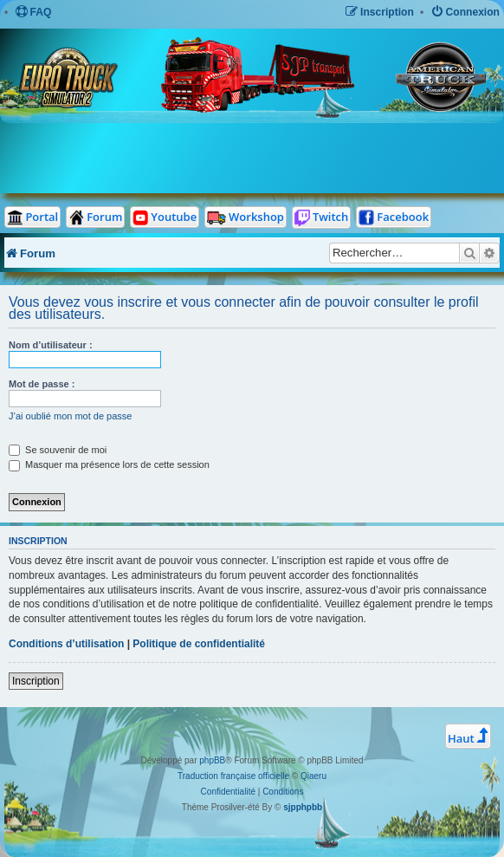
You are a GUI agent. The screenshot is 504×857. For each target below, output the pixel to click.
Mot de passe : (42, 384)
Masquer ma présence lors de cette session (109, 464)
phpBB (212, 760)
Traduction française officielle (233, 776)
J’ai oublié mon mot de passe (70, 416)
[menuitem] (33, 13)
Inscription (36, 681)
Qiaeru (313, 776)
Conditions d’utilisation (66, 644)
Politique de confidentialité (199, 644)
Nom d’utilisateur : (51, 345)
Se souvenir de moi (58, 450)
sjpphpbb (303, 807)
